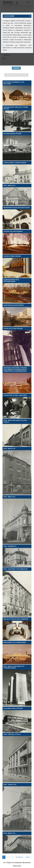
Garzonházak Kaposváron (14, 305)
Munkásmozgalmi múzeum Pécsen (17, 208)
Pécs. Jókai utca (10, 785)
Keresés (16, 68)
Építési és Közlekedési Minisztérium (19, 863)
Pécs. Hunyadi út (10, 546)
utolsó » (28, 857)
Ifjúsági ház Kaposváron (13, 231)
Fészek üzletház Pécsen (13, 329)
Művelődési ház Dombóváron (15, 642)
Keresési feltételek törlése (16, 75)
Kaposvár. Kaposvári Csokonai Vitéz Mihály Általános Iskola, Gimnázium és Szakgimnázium (15, 369)
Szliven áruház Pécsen (12, 134)
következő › (20, 857)
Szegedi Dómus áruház (12, 256)
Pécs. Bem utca (9, 185)
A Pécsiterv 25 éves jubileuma (15, 395)
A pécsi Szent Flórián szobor (15, 163)
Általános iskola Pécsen (13, 708)
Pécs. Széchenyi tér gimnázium (16, 569)
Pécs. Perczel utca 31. (12, 734)
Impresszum (17, 866)
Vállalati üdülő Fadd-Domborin (16, 619)
